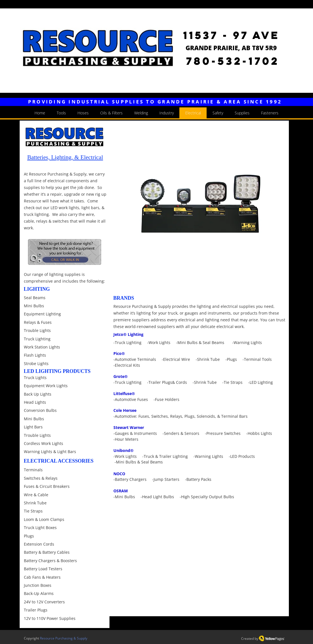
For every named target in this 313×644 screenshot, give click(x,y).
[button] (199, 206)
